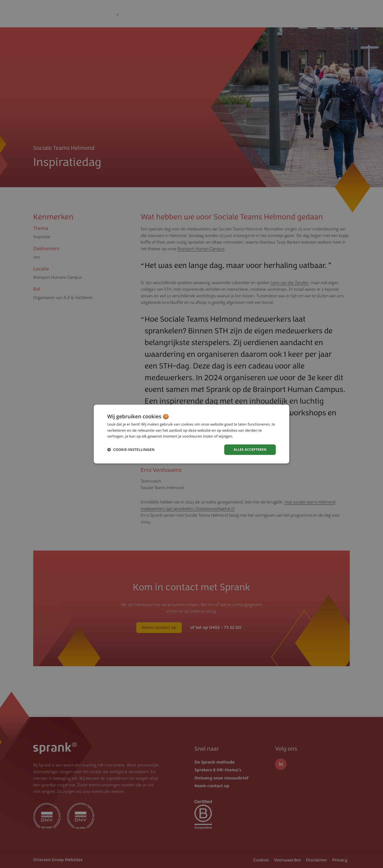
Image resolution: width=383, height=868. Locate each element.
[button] (131, 450)
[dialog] (191, 434)
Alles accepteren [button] (249, 449)
